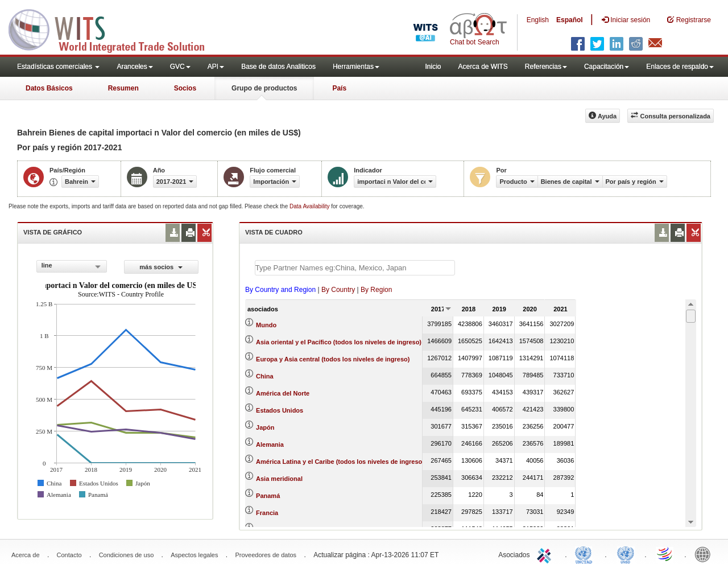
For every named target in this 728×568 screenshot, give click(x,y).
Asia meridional (279, 479)
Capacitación (607, 67)
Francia (267, 513)
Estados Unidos (280, 410)
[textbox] (355, 268)
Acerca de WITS (483, 67)
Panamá (268, 496)
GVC (180, 67)
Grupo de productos (264, 88)
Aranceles (135, 67)
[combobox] (72, 266)
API (216, 67)
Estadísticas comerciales (58, 67)
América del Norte (283, 393)
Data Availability (310, 206)
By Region (376, 290)
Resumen (123, 88)
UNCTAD (586, 554)
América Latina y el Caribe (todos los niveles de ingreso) (340, 462)
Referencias (546, 67)
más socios (161, 267)
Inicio (433, 67)
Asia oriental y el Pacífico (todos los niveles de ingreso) (339, 342)
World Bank (705, 554)
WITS (114, 28)
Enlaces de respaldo (680, 67)
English (538, 20)
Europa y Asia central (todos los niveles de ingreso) (333, 359)
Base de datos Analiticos (278, 67)
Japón (265, 427)
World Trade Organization (665, 554)
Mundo (266, 325)
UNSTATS (626, 554)
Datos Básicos (49, 88)
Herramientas (356, 67)
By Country (338, 290)
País (339, 88)
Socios (185, 88)
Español (570, 20)
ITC (546, 554)
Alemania (270, 444)
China (265, 376)
